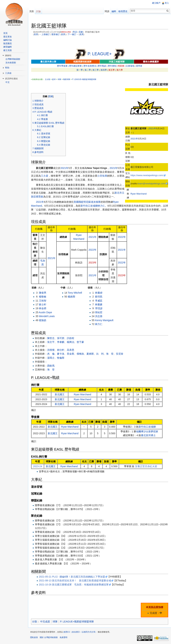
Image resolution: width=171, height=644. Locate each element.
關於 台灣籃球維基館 (49, 637)
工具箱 (8, 73)
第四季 (104, 70)
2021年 (152, 128)
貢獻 (81, 32)
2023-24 (38, 466)
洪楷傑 (51, 350)
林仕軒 (61, 350)
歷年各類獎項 (90, 66)
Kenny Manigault (104, 320)
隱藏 (51, 96)
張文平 (51, 342)
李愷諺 (99, 308)
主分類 (48, 79)
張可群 (61, 338)
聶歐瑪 (51, 366)
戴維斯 (72, 297)
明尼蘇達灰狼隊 (92, 202)
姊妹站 (8, 55)
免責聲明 (63, 637)
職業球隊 (67, 79)
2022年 (122, 237)
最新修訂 (56, 34)
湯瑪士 (51, 358)
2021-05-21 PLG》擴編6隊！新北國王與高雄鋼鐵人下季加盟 (72, 577)
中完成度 (45, 622)
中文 (8, 82)
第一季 (80, 70)
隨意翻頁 (8, 43)
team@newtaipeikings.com (152, 184)
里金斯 (71, 354)
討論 (38, 11)
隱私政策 (34, 637)
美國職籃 (79, 202)
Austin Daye (45, 312)
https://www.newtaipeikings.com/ (147, 175)
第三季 (96, 70)
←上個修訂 (45, 34)
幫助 (7, 68)
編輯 (114, 11)
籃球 (54, 79)
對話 (75, 32)
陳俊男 (43, 293)
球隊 (59, 79)
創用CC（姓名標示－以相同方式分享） (80, 632)
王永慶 (45, 176)
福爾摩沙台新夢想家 (147, 431)
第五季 (112, 70)
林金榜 (43, 308)
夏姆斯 (90, 354)
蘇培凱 (99, 297)
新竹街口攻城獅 (89, 206)
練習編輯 (8, 47)
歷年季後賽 (62, 66)
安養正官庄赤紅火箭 (146, 466)
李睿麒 (61, 342)
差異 (36, 34)
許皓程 (71, 338)
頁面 (32, 11)
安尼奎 (120, 354)
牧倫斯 (61, 358)
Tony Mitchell (75, 293)
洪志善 (99, 316)
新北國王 (60, 394)
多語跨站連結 (11, 79)
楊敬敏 (43, 297)
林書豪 (99, 304)
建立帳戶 (156, 3)
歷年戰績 (102, 66)
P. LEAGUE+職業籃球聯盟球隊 (84, 79)
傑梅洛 (80, 354)
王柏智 (43, 301)
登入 (167, 3)
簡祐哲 (99, 312)
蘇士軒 (43, 304)
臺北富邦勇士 (148, 435)
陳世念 (51, 338)
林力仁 (101, 206)
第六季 (120, 70)
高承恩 (71, 350)
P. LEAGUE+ (100, 54)
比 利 (100, 354)
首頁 (5, 33)
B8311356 (66, 32)
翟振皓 (43, 320)
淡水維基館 (11, 63)
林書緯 (99, 293)
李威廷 (99, 301)
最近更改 (8, 37)
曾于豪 (80, 342)
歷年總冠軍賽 (75, 66)
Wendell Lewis (47, 316)
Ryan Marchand (139, 194)
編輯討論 (8, 40)
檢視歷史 (123, 11)
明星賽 (121, 66)
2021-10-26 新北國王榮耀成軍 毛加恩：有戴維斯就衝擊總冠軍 (74, 585)
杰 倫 (51, 354)
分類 (35, 622)
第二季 (88, 70)
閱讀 (107, 11)
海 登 (110, 354)
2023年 (93, 263)
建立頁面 (8, 50)
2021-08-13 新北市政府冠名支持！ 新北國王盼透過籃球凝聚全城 (75, 581)
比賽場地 (130, 66)
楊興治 (71, 342)
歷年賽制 (112, 66)
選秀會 (139, 66)
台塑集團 (102, 176)
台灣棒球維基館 (13, 59)
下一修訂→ (73, 34)
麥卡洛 (61, 354)
